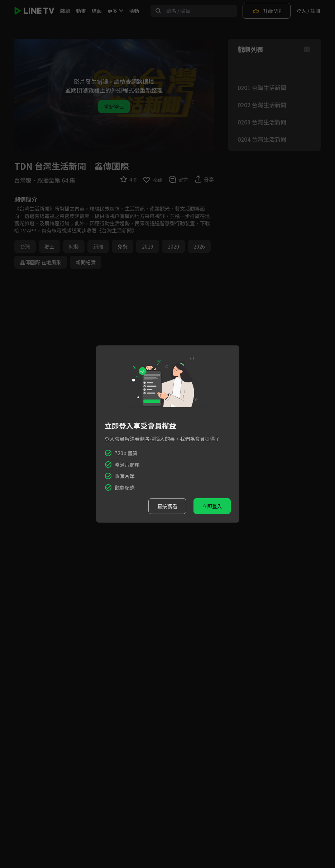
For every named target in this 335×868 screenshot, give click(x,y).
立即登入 (212, 506)
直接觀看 (167, 506)
